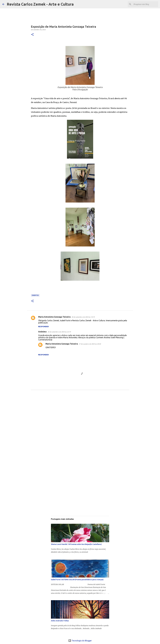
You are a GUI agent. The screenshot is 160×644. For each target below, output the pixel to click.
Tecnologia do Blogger (80, 641)
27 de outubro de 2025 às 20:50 (90, 344)
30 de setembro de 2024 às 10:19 (83, 317)
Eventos (35, 295)
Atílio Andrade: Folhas (60, 621)
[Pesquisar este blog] (145, 4)
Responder (43, 327)
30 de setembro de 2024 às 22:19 (59, 332)
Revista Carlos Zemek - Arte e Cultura (40, 4)
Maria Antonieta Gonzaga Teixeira (54, 317)
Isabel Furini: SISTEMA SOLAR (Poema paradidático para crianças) (77, 580)
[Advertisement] (80, 416)
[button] (32, 35)
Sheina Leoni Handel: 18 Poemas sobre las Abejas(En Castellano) (76, 544)
